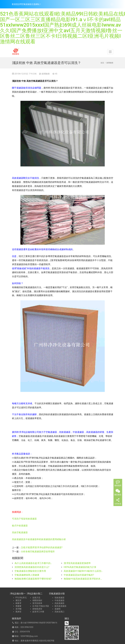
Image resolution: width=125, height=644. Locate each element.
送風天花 (36, 598)
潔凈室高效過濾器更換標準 (77, 563)
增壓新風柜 (37, 600)
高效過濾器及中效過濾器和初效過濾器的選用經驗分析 (39, 539)
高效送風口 (59, 612)
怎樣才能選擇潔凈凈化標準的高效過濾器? (42, 547)
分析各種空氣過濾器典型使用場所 (38, 552)
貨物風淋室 (37, 609)
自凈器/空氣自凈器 (41, 606)
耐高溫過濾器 (60, 606)
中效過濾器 (59, 600)
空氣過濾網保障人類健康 (27, 575)
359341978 (25, 632)
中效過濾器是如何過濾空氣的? (79, 575)
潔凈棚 (18, 609)
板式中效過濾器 (20, 526)
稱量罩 (18, 603)
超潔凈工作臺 (38, 612)
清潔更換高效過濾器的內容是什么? (32, 567)
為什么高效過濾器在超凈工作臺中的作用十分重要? (34, 563)
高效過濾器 (59, 603)
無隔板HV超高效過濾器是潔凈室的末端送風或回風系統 (83, 579)
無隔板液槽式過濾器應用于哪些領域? (33, 579)
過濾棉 (58, 609)
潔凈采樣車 (37, 603)
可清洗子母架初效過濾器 (24, 519)
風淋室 (18, 612)
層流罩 (18, 600)
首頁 (102, 63)
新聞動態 (46, 74)
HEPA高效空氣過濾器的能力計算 (80, 567)
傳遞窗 (18, 606)
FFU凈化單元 (21, 598)
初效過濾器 (59, 598)
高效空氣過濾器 (20, 532)
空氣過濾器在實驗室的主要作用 (30, 571)
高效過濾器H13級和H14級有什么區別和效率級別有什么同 (83, 571)
